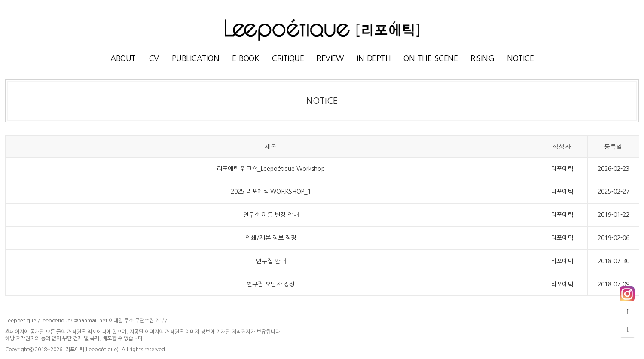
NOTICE (520, 58)
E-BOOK (245, 58)
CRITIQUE (288, 58)
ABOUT (123, 58)
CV (154, 58)
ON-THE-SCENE (430, 58)
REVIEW (330, 58)
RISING (482, 58)
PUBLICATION (196, 58)
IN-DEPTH (374, 58)
